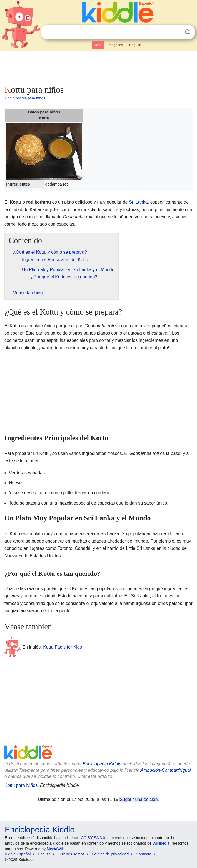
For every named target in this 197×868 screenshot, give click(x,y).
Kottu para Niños (21, 785)
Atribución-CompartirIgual (165, 770)
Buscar (188, 32)
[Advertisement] (98, 67)
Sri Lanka (138, 202)
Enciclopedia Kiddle (102, 764)
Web (98, 45)
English (135, 45)
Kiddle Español (18, 854)
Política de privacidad (110, 854)
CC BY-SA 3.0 (93, 838)
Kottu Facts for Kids (63, 647)
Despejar (176, 32)
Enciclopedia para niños (25, 98)
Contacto (144, 854)
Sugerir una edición (139, 799)
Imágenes (115, 45)
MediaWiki (56, 849)
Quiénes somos (71, 854)
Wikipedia (161, 843)
